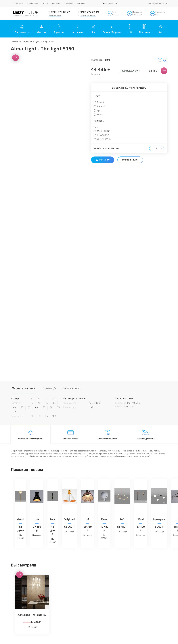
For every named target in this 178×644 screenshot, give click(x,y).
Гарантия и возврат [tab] (107, 435)
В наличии (69, 3)
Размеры (99, 121)
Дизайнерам (33, 3)
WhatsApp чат (55, 15)
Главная (15, 41)
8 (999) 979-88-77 (59, 12)
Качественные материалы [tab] (31, 435)
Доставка (56, 3)
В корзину (103, 160)
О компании (18, 3)
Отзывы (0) (49, 388)
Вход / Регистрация (159, 3)
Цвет (97, 96)
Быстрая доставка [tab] (146, 435)
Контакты (81, 3)
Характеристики (24, 388)
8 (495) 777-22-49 (88, 12)
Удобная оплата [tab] (71, 435)
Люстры (24, 41)
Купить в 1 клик (130, 160)
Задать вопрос (72, 388)
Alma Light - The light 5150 (32, 615)
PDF (160, 60)
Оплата (45, 3)
